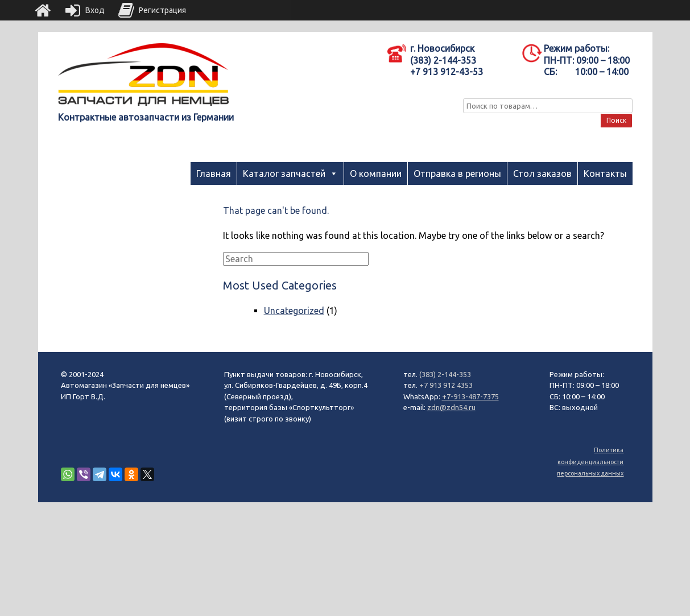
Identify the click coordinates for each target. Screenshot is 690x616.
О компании (376, 173)
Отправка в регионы (457, 173)
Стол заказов (542, 173)
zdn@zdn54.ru (451, 407)
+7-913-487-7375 (470, 396)
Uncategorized (294, 311)
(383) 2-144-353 (445, 374)
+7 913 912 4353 (446, 385)
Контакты (605, 173)
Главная (214, 173)
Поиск (616, 120)
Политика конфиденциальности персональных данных (590, 462)
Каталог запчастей (284, 173)
